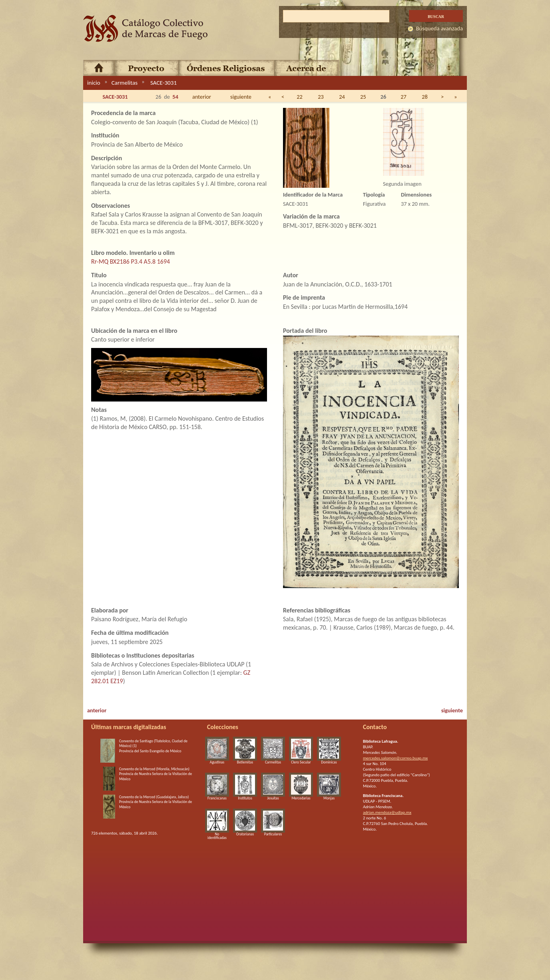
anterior (202, 97)
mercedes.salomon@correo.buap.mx (395, 758)
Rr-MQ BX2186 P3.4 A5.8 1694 (131, 261)
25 (363, 97)
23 (321, 97)
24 (342, 97)
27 (404, 97)
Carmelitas (125, 83)
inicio (94, 83)
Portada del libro (305, 331)
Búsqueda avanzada (439, 28)
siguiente (241, 97)
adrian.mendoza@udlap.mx (387, 812)
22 (300, 97)
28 (425, 97)
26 (384, 97)
